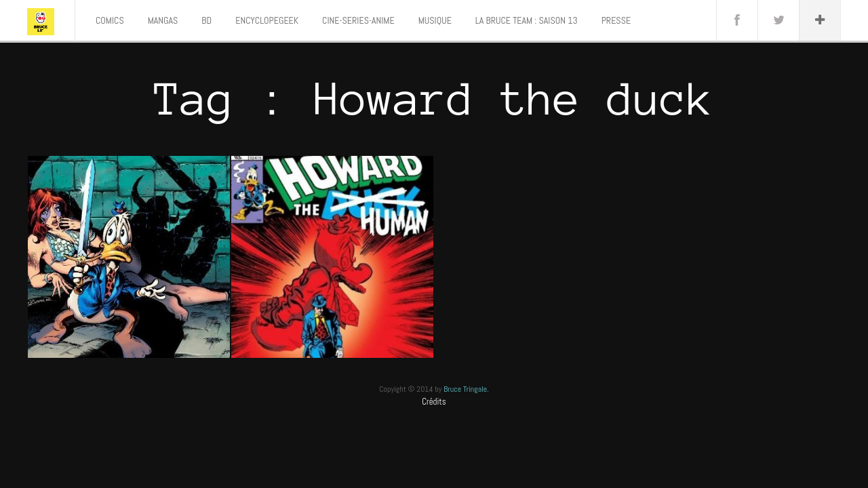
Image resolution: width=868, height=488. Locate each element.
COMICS (110, 20)
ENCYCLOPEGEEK (267, 20)
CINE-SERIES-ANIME (358, 20)
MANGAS (163, 20)
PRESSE (616, 20)
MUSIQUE (435, 20)
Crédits (434, 402)
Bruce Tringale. (466, 389)
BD (206, 20)
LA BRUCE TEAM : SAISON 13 (527, 20)
